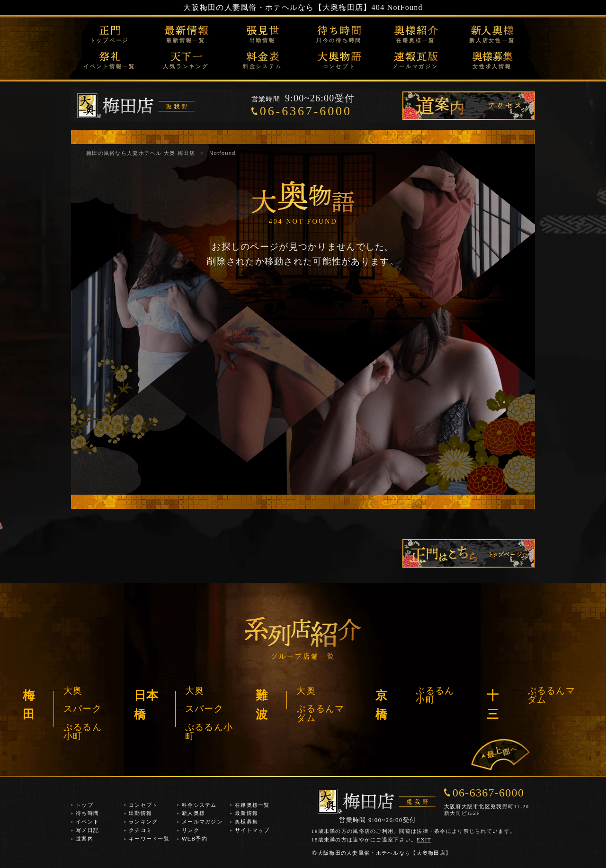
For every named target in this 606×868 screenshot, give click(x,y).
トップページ (110, 40)
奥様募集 (246, 822)
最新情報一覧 (186, 40)
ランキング (143, 822)
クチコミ (140, 830)
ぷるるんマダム (320, 713)
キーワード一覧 (149, 839)
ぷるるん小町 (83, 732)
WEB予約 (195, 839)
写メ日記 (87, 830)
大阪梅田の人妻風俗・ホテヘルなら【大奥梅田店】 (277, 7)
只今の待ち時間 (339, 40)
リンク (191, 830)
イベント (87, 822)
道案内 (85, 839)
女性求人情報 (492, 66)
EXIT (424, 840)
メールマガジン (415, 66)
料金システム (263, 66)
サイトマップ (252, 830)
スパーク (83, 709)
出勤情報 (263, 40)
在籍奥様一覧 (415, 40)
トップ (85, 805)
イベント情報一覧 (109, 66)
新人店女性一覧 (492, 40)
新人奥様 (193, 813)
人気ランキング (186, 66)
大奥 (73, 691)
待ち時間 (87, 813)
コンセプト (339, 66)
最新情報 (246, 813)
